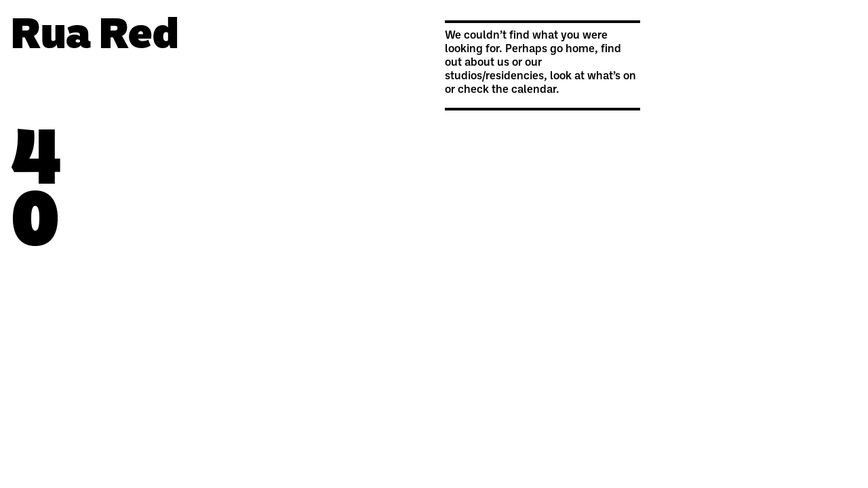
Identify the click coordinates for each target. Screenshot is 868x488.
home (580, 49)
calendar (534, 90)
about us (487, 63)
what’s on (612, 77)
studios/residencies (494, 77)
